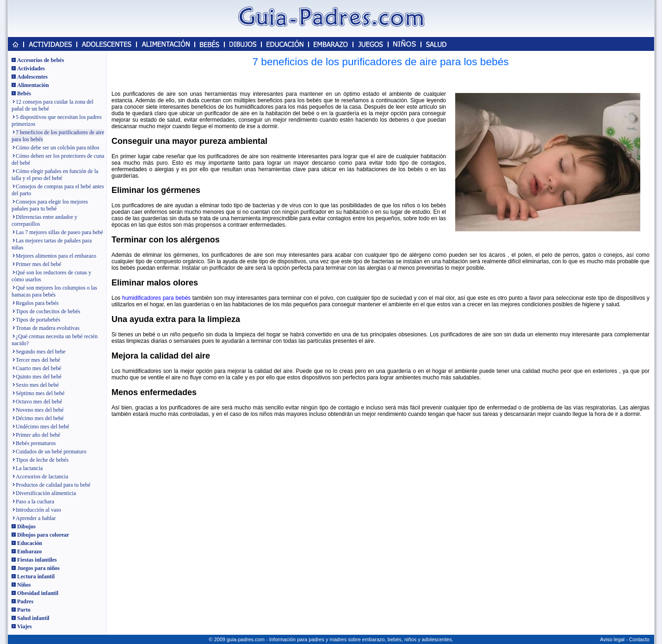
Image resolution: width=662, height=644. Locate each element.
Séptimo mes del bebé (40, 393)
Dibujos (26, 526)
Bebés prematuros (36, 443)
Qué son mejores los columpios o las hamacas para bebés (54, 291)
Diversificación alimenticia (46, 493)
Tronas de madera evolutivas (48, 328)
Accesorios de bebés (40, 60)
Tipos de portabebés (38, 320)
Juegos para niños (38, 568)
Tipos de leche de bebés (42, 460)
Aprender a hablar (36, 518)
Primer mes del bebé (38, 264)
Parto (24, 610)
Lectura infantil (36, 576)
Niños (24, 585)
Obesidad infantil (38, 593)
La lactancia (29, 468)
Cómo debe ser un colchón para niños (58, 148)
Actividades (31, 68)
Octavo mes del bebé (39, 402)
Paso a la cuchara (35, 502)
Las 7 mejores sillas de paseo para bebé (59, 232)
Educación (30, 543)
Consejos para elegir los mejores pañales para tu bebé (50, 205)
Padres (25, 601)
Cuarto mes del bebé (38, 368)
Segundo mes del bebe (41, 352)
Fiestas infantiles (37, 560)
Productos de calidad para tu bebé (53, 485)
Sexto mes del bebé (37, 385)
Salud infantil (33, 618)
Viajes (25, 626)
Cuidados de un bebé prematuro (51, 452)
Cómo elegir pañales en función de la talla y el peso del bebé (55, 175)
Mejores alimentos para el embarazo (56, 256)
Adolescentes (32, 77)
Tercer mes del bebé (38, 360)
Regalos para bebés (37, 303)
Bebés (24, 93)
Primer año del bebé (38, 435)
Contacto (639, 639)
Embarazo (29, 551)
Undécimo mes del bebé (43, 427)
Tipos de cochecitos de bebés (48, 311)
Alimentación (33, 85)
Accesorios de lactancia (42, 477)
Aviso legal (612, 639)
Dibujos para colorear (43, 535)
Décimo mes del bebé (40, 418)
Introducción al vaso (38, 510)
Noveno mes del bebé (40, 410)
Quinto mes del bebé (39, 377)
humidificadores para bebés (156, 298)
